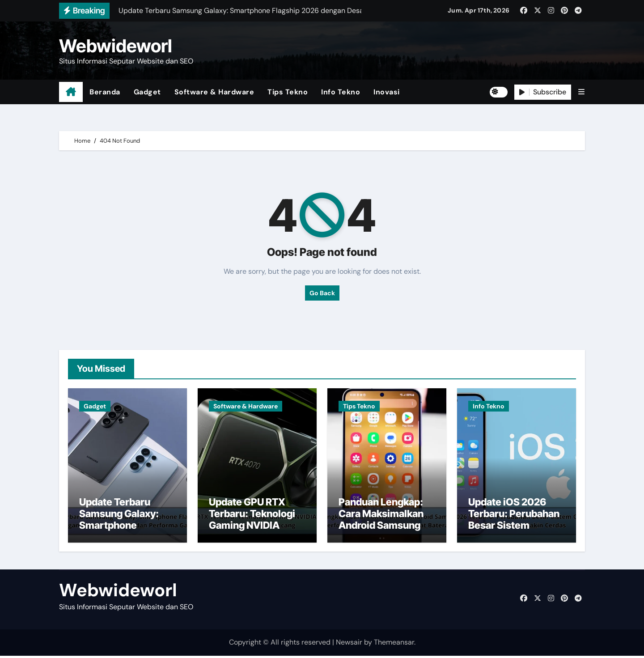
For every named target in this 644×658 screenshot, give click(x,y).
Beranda (105, 92)
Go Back (322, 293)
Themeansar (394, 645)
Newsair (349, 645)
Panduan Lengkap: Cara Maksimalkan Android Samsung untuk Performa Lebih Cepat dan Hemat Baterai (381, 534)
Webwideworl (116, 46)
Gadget (147, 92)
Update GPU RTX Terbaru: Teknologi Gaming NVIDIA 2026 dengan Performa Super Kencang (252, 534)
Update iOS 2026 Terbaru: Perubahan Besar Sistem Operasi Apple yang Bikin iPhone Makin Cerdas (514, 534)
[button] (581, 92)
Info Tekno (341, 92)
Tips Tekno (288, 92)
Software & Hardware (214, 92)
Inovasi (387, 92)
